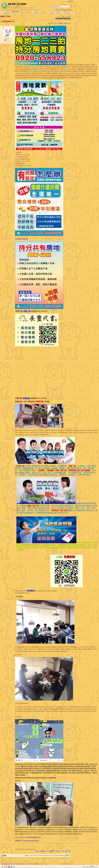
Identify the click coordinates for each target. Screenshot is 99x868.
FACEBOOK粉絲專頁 (32, 837)
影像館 (36, 13)
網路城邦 (71, 1)
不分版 (8, 16)
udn (2, 10)
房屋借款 (26, 398)
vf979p (13, 6)
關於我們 (11, 864)
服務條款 (23, 864)
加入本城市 (11, 8)
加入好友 (9, 42)
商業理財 (10, 10)
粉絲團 (5, 867)
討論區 (15, 13)
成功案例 (31, 591)
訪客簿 (58, 13)
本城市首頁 (7, 13)
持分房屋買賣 (25, 239)
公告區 (51, 13)
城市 (5, 10)
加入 (87, 867)
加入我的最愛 (24, 8)
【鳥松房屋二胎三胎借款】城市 (26, 10)
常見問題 (17, 864)
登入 (84, 867)
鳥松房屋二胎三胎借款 (17, 4)
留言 (5, 42)
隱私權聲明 (36, 864)
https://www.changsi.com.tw (32, 841)
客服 (42, 864)
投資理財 (15, 10)
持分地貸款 (18, 239)
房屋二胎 (27, 311)
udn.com (71, 864)
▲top (72, 861)
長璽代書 (17, 841)
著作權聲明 (29, 864)
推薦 (69, 23)
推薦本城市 (17, 8)
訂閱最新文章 (31, 8)
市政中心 (67, 13)
